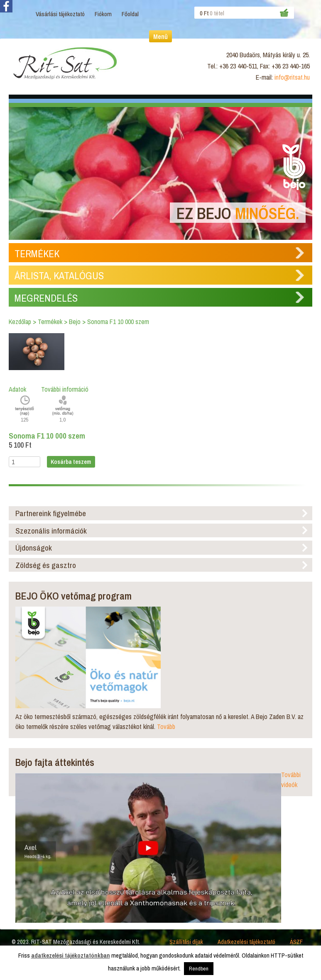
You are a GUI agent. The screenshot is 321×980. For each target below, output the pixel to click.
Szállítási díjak (186, 942)
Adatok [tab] (17, 389)
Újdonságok (34, 548)
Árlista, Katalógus (59, 275)
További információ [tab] (65, 389)
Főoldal (130, 14)
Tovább (166, 726)
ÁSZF (296, 942)
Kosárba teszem (71, 462)
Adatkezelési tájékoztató (246, 942)
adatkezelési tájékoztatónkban (71, 955)
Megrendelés (46, 298)
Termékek (37, 254)
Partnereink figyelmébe (51, 513)
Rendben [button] (199, 969)
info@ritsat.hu (292, 77)
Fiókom (103, 14)
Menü (160, 37)
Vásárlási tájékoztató (60, 14)
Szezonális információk (51, 531)
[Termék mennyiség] (25, 462)
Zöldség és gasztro (46, 565)
